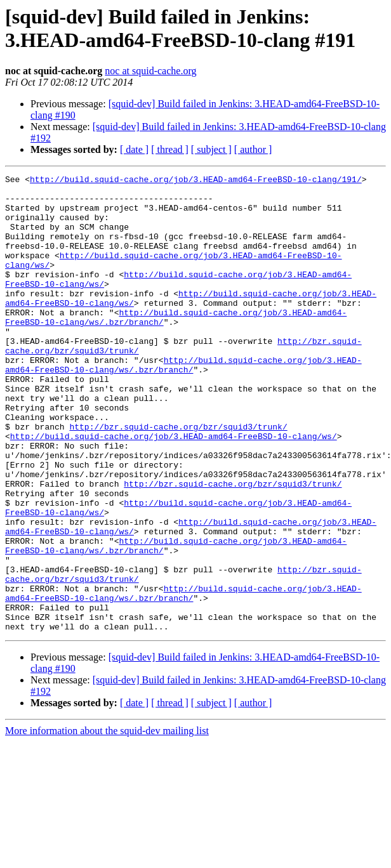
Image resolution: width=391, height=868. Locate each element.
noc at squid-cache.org (150, 71)
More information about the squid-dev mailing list (107, 822)
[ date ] (134, 149)
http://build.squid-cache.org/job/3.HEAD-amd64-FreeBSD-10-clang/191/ (196, 181)
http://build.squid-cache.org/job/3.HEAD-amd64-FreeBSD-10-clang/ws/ (174, 489)
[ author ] (253, 149)
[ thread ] (170, 149)
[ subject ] (211, 149)
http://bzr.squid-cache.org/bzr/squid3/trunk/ (178, 478)
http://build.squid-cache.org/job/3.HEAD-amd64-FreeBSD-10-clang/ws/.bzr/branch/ (183, 404)
